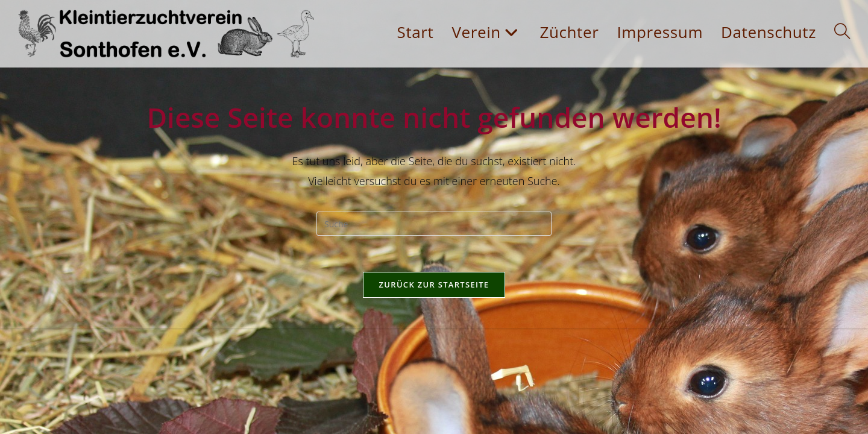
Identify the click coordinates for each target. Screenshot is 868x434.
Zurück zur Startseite (434, 285)
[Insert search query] (434, 224)
